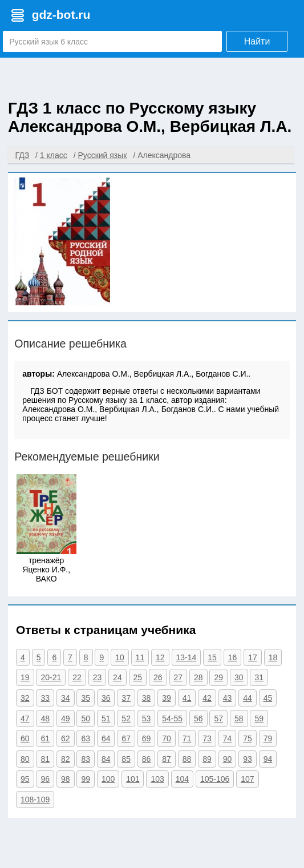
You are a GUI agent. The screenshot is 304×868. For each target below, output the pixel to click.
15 (212, 657)
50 (86, 718)
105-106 (215, 779)
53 (147, 718)
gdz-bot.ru (61, 15)
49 (66, 718)
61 (45, 738)
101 (133, 779)
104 (182, 779)
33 (45, 698)
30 (239, 677)
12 (160, 657)
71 (187, 738)
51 (106, 718)
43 (228, 698)
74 (228, 738)
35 (86, 698)
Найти (257, 41)
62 (66, 738)
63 (86, 738)
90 (228, 759)
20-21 (51, 677)
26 (158, 677)
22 (77, 677)
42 (207, 698)
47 (25, 718)
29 (218, 677)
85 (126, 759)
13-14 (187, 657)
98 (66, 779)
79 (268, 738)
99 (86, 779)
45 (268, 698)
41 (187, 698)
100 (108, 779)
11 (140, 657)
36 (106, 698)
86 (147, 759)
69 (147, 738)
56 (198, 718)
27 (179, 677)
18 (273, 657)
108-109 (35, 800)
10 (120, 657)
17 (253, 657)
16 (233, 657)
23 (98, 677)
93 (248, 759)
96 (45, 779)
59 (259, 718)
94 (268, 759)
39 (167, 698)
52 (126, 718)
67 (126, 738)
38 (147, 698)
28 (198, 677)
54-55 (172, 718)
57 (218, 718)
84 (106, 759)
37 (126, 698)
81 (45, 759)
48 (45, 718)
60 (25, 738)
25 (138, 677)
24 (117, 677)
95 (25, 779)
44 (248, 698)
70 (167, 738)
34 (66, 698)
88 (187, 759)
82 (66, 759)
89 (207, 759)
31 (259, 677)
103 (157, 779)
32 (25, 698)
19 (25, 677)
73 (207, 738)
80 (25, 759)
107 (247, 779)
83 (86, 759)
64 (106, 738)
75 (248, 738)
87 (167, 759)
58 (239, 718)
